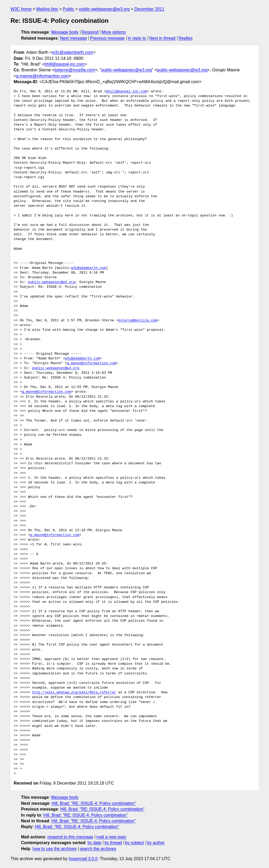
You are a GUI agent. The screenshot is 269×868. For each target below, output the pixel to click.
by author (156, 843)
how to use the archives (55, 849)
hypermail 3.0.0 (83, 859)
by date (94, 843)
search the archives (98, 849)
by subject (134, 843)
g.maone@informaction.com (42, 76)
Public (69, 9)
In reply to (137, 38)
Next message (74, 38)
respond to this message (70, 837)
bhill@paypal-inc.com (64, 64)
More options (114, 32)
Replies (186, 38)
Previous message (107, 38)
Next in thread (162, 38)
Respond (90, 32)
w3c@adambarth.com (73, 52)
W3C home (21, 9)
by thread (113, 843)
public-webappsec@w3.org (104, 9)
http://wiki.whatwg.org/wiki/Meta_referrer (74, 693)
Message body (65, 32)
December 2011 (149, 9)
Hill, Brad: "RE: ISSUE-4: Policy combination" (94, 803)
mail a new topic (112, 837)
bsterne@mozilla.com (75, 70)
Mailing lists (47, 9)
